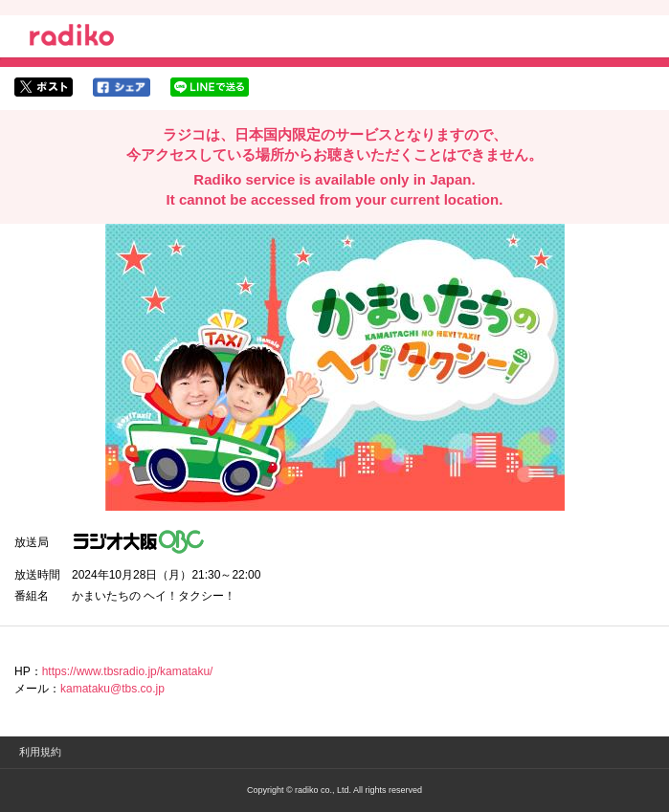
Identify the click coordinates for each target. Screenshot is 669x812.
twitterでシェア (44, 87)
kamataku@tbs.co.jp (112, 689)
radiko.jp (72, 38)
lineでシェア (210, 87)
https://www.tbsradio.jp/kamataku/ (128, 671)
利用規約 (40, 752)
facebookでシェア (122, 87)
